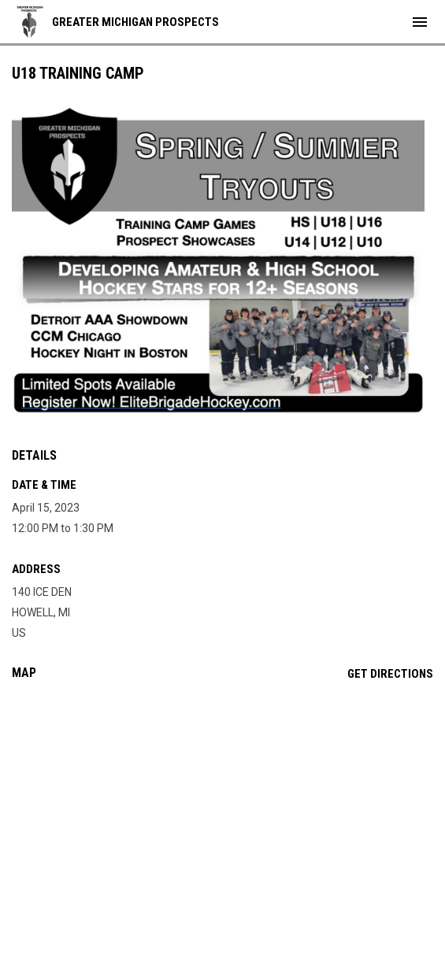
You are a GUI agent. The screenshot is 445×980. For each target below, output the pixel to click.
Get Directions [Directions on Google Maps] (390, 674)
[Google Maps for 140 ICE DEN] (222, 813)
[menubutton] (420, 22)
